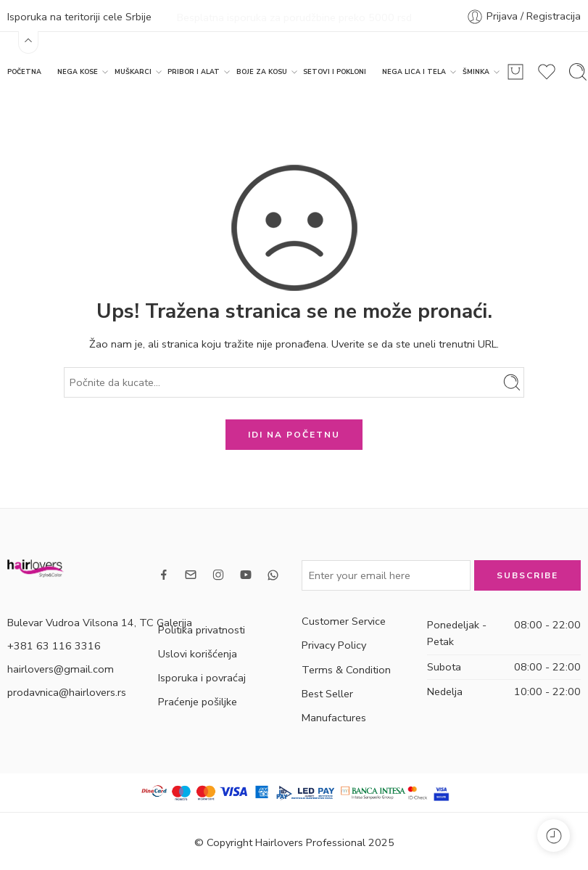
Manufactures (334, 716)
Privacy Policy (334, 644)
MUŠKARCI (133, 70)
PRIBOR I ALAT (194, 70)
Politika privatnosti (202, 628)
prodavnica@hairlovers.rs (67, 690)
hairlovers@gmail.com (61, 667)
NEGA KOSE (78, 70)
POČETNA (24, 70)
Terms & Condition (346, 668)
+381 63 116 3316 (54, 644)
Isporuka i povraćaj (202, 676)
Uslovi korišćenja (198, 652)
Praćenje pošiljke (198, 700)
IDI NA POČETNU (294, 433)
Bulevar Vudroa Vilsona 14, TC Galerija (100, 620)
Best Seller (327, 692)
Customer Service (344, 620)
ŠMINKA (476, 70)
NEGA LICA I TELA (414, 70)
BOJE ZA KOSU (262, 70)
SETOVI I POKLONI (335, 70)
